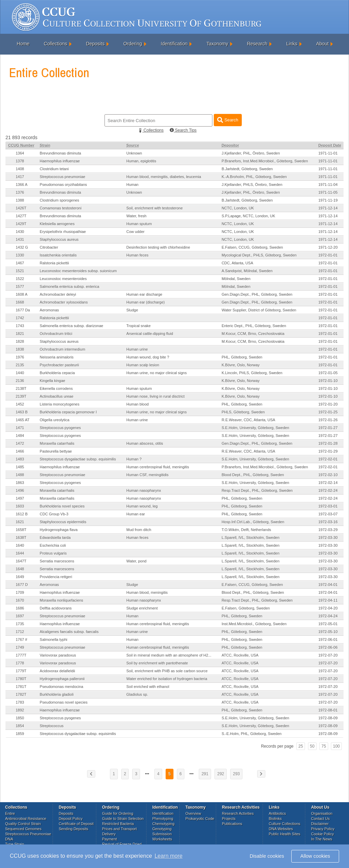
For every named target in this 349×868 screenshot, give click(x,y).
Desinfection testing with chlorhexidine (158, 247)
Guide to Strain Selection (123, 819)
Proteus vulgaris (53, 553)
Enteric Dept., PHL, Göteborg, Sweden (254, 326)
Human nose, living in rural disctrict (156, 396)
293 (236, 774)
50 (312, 746)
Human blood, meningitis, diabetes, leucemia (164, 177)
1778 (20, 663)
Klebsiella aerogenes (57, 224)
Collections (55, 44)
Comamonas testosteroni (60, 208)
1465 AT (23, 420)
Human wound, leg (142, 506)
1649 (20, 577)
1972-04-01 (328, 585)
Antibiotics (277, 813)
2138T (21, 388)
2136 (20, 381)
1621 (20, 522)
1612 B (22, 514)
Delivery (109, 834)
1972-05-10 (328, 632)
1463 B (22, 412)
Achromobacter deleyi (58, 294)
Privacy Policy (323, 829)
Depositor (230, 145)
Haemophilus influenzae (60, 161)
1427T (21, 216)
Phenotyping (163, 819)
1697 (20, 616)
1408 (20, 169)
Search (228, 120)
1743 (20, 326)
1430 (20, 232)
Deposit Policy (71, 819)
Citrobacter (49, 247)
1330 (20, 255)
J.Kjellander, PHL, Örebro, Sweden (251, 153)
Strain (45, 145)
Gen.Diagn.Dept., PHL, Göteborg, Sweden (257, 294)
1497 (20, 498)
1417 (20, 177)
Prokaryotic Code (200, 819)
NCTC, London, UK (238, 208)
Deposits (95, 44)
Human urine (137, 349)
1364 (20, 153)
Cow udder (135, 232)
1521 (20, 271)
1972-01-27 (328, 428)
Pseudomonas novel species (64, 702)
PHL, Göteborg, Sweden (242, 357)
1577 (20, 286)
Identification (174, 44)
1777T (21, 655)
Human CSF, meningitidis (148, 475)
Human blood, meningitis (147, 592)
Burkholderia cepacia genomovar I (68, 412)
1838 (20, 349)
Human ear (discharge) (146, 302)
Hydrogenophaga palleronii (62, 679)
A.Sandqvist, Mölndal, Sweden (247, 271)
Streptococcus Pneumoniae (28, 834)
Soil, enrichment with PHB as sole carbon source (167, 671)
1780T (21, 679)
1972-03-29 (328, 530)
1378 (20, 161)
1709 (20, 592)
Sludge (132, 310)
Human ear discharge (144, 294)
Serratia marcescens (57, 561)
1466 (20, 451)
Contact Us (320, 819)
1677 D (22, 585)
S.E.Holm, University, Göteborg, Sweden (255, 428)
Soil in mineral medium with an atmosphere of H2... (169, 655)
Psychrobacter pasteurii (59, 365)
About (323, 44)
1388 (20, 200)
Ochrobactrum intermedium (62, 349)
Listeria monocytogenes (59, 404)
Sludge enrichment (142, 608)
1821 (20, 334)
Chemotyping (163, 824)
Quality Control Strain (23, 824)
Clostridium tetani (54, 169)
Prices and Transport (120, 829)
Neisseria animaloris (57, 357)
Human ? (134, 459)
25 (301, 746)
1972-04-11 (328, 600)
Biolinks (275, 819)
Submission (162, 834)
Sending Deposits (73, 829)
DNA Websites (281, 829)
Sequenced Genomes (23, 829)
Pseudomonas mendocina (61, 687)
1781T (21, 687)
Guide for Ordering (118, 813)
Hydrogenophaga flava (59, 530)
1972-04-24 (328, 616)
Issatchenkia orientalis (58, 255)
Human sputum (139, 224)
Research (257, 44)
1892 (20, 710)
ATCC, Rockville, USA (240, 655)
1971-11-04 (328, 185)
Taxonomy (217, 44)
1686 (20, 608)
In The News (322, 839)
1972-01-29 (328, 451)
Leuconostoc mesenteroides (63, 279)
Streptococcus (52, 726)
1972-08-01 (328, 710)
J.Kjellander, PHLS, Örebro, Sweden (252, 185)
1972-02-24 (328, 490)
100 (336, 746)
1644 (20, 553)
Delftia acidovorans (56, 608)
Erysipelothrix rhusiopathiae (63, 232)
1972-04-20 (328, 608)
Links (292, 44)
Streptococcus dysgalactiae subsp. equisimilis (78, 459)
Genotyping (162, 829)
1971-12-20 (328, 247)
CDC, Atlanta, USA (237, 263)
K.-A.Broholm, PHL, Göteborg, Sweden (254, 177)
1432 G (22, 247)
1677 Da (23, 310)
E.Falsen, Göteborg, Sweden (246, 608)
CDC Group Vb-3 (54, 514)
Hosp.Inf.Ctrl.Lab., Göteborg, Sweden (253, 522)
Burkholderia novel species (62, 506)
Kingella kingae (52, 381)
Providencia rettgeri (56, 577)
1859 (20, 734)
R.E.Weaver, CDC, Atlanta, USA (248, 420)
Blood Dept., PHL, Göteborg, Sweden (253, 475)
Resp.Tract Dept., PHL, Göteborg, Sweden (257, 490)
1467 (20, 263)
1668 (20, 302)
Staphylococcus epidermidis (63, 522)
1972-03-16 (328, 522)
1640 (20, 545)
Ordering (132, 44)
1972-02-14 (328, 483)
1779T (21, 671)
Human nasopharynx (144, 490)
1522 (20, 279)
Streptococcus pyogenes (60, 428)
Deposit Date (330, 145)
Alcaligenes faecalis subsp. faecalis (69, 632)
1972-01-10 (328, 381)
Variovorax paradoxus (58, 655)
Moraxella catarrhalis (57, 443)
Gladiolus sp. (137, 694)
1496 (20, 490)
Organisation (322, 813)
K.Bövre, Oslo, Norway (241, 365)
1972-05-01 (328, 624)
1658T (21, 530)
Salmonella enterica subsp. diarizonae (71, 326)
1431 (20, 239)
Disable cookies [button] (267, 856)
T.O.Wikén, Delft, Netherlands (246, 530)
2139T (21, 396)
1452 (20, 404)
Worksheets (162, 839)
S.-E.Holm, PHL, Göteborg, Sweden (252, 734)
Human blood (137, 404)
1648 (20, 569)
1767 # (22, 639)
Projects (229, 819)
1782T (21, 694)
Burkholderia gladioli (57, 694)
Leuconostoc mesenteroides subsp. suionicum (78, 271)
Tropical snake (138, 326)
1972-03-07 (328, 514)
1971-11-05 (328, 192)
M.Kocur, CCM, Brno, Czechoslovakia (253, 334)
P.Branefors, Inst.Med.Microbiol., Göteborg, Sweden (265, 161)
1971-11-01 (328, 153)
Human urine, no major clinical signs (157, 373)
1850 (20, 718)
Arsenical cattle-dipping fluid (150, 334)
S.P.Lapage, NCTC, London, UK (248, 216)
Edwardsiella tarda (55, 538)
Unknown (134, 153)
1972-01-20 (328, 404)
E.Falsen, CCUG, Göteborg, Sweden (252, 247)
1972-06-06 (328, 647)
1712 (20, 632)
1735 (20, 624)
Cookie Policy (323, 834)
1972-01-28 (328, 443)
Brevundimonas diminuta (60, 153)
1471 (20, 428)
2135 (20, 365)
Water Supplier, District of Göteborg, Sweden (259, 310)
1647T (21, 561)
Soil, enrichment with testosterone (155, 208)
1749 (20, 647)
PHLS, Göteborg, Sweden (243, 412)
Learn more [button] (169, 856)
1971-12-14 (328, 208)
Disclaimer (320, 824)
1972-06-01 (328, 639)
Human (132, 185)
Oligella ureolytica (54, 420)
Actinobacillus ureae (56, 396)
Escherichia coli (53, 545)
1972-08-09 (328, 718)
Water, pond (136, 561)
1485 (20, 467)
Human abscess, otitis (145, 443)
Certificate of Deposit (76, 824)
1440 (20, 373)
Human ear (136, 514)
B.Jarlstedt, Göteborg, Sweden (247, 169)
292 (221, 774)
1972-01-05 (328, 373)
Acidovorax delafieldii (57, 671)
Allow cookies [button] (315, 856)
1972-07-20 (328, 655)
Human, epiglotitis (141, 161)
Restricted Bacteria (118, 824)
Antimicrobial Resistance (26, 819)
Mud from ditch (139, 530)
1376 (20, 192)
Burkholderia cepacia (57, 373)
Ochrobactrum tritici (56, 334)
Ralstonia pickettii (54, 263)
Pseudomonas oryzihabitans (63, 185)
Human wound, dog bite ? (148, 357)
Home (23, 44)
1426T (21, 208)
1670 (20, 600)
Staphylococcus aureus (59, 239)
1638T (21, 538)
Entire (10, 813)
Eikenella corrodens (56, 388)
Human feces (137, 255)
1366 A (22, 185)
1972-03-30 (328, 538)
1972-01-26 (328, 420)
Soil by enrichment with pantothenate (157, 663)
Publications (232, 824)
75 (324, 746)
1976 (20, 357)
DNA (9, 839)
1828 (20, 341)
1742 (20, 318)
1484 (20, 436)
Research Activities (238, 813)
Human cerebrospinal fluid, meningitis (158, 467)
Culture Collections (284, 824)
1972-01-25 (328, 412)
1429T (21, 224)
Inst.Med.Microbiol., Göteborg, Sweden (254, 624)
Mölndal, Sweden (236, 279)
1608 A (22, 294)
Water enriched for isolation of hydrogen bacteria (167, 679)
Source (133, 145)
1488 (20, 475)
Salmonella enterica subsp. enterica (69, 286)
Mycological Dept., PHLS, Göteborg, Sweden (259, 255)
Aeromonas (49, 310)
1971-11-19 (328, 200)
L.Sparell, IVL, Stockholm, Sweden (250, 538)
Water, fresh (136, 216)
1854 (20, 726)
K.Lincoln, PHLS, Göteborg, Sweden (252, 373)
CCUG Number (21, 145)
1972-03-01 (328, 506)
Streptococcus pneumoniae (62, 177)
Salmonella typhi (53, 639)
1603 (20, 506)
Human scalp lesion (143, 365)
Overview (193, 813)
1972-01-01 (328, 255)
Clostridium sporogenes (59, 200)
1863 (20, 483)
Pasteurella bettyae (56, 451)
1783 (20, 702)
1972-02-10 (328, 475)
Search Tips (183, 130)
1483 (20, 459)
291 (205, 774)
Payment (109, 839)
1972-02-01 (328, 459)
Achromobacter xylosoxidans (64, 302)
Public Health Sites (284, 834)
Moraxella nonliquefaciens (61, 600)
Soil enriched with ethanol (148, 687)
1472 (20, 443)
